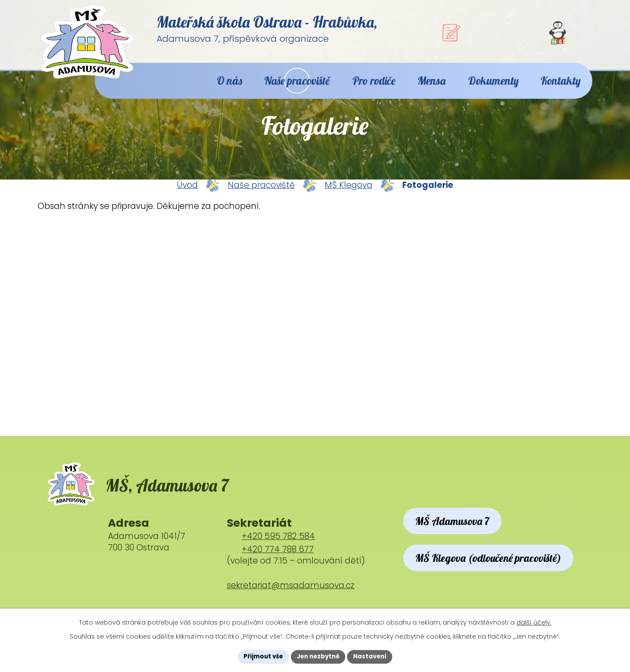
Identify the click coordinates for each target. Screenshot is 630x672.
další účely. (534, 622)
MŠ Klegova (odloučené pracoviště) (498, 586)
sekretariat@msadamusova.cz (291, 599)
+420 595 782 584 (278, 550)
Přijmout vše (260, 656)
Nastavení (373, 656)
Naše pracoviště (261, 194)
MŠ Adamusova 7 (459, 536)
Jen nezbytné (318, 656)
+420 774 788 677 (278, 563)
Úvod (187, 194)
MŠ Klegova (349, 194)
